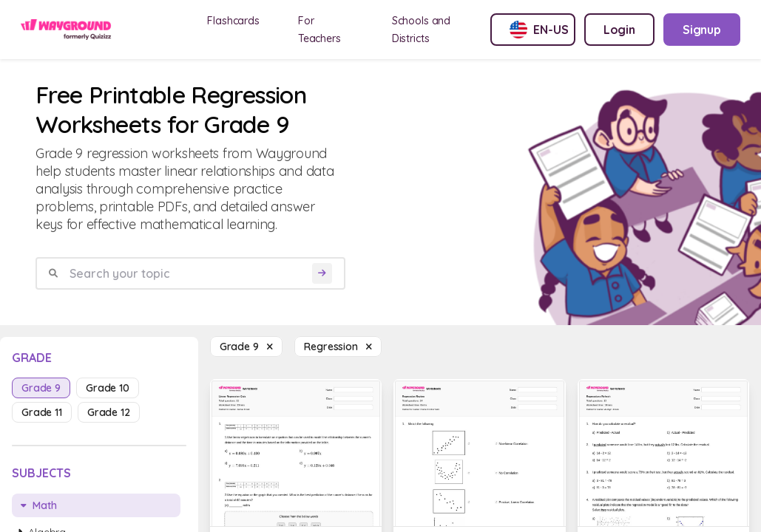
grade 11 (42, 412)
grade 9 (41, 388)
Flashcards (233, 21)
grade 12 (109, 412)
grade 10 (108, 388)
